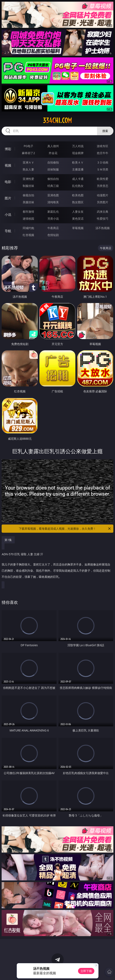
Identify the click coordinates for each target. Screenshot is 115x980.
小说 (8, 215)
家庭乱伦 (53, 212)
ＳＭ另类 (103, 169)
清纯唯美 (53, 202)
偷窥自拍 (28, 195)
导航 (8, 231)
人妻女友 (78, 212)
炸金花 (53, 153)
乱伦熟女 (78, 186)
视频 (8, 165)
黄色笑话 (78, 219)
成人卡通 (78, 179)
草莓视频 (78, 228)
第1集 (8, 540)
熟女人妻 (28, 169)
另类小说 (53, 219)
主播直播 (78, 169)
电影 (8, 182)
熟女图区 (78, 202)
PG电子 (28, 146)
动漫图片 (103, 195)
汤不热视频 (103, 228)
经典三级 (53, 186)
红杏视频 (28, 235)
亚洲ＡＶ (28, 162)
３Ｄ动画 (103, 162)
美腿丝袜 (28, 202)
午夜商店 (53, 228)
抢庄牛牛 (103, 153)
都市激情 (28, 212)
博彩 (8, 149)
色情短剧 (53, 235)
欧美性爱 (103, 179)
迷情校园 (28, 219)
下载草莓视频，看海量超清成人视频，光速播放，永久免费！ (65, 529)
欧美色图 (78, 195)
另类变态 (103, 186)
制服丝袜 (28, 186)
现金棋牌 (78, 153)
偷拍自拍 (53, 179)
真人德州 (53, 146)
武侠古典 (103, 212)
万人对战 (78, 146)
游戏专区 (103, 146)
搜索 (105, 131)
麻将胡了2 (28, 153)
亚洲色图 (53, 195)
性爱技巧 (103, 219)
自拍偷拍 (53, 162)
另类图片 (103, 202)
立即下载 (86, 971)
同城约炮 (28, 228)
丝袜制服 (53, 169)
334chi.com (57, 120)
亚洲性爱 (28, 179)
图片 (8, 198)
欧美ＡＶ (78, 162)
